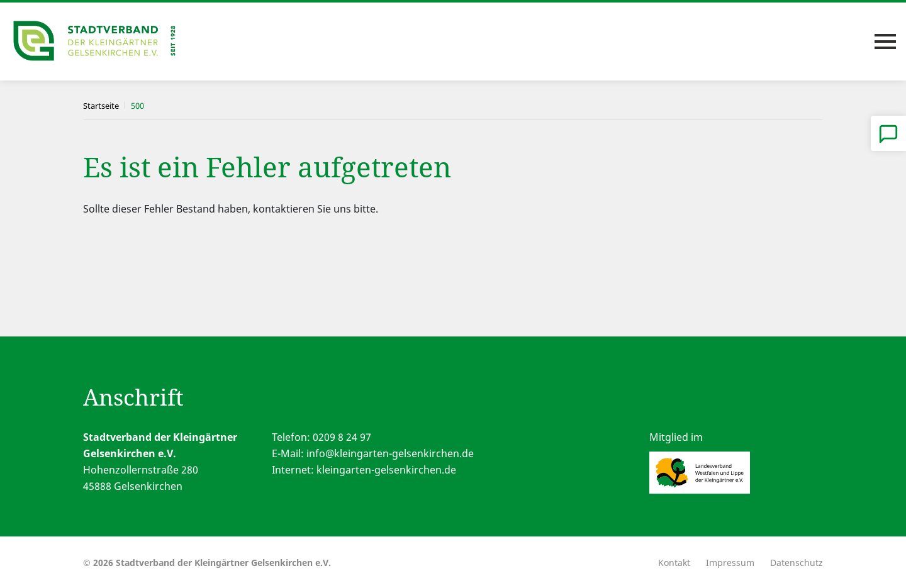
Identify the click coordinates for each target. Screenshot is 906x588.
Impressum (730, 563)
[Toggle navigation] (885, 42)
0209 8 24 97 (342, 437)
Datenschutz (797, 563)
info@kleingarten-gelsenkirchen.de (390, 453)
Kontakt (674, 563)
